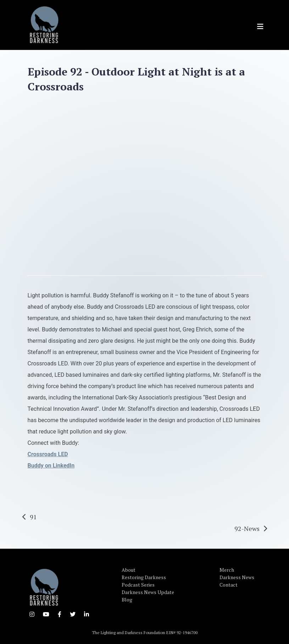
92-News (247, 528)
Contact (229, 585)
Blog (127, 600)
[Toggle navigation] (260, 27)
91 (33, 517)
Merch (227, 570)
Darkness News (237, 577)
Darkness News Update (148, 592)
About (129, 570)
